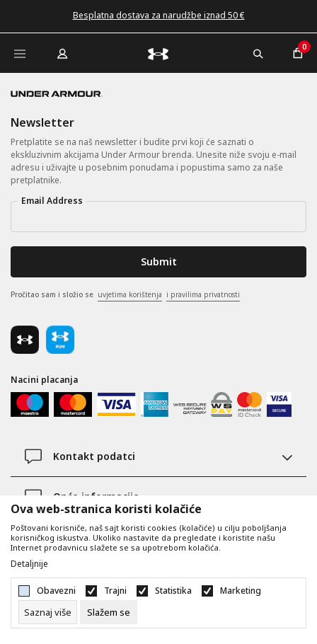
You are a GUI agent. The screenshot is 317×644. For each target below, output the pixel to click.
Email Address (52, 201)
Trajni (115, 591)
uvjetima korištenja (130, 294)
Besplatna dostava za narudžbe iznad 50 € (159, 15)
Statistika (173, 591)
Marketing (241, 591)
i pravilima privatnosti (203, 294)
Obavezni (56, 591)
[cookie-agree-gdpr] (109, 612)
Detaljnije (29, 564)
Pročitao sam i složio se (125, 295)
